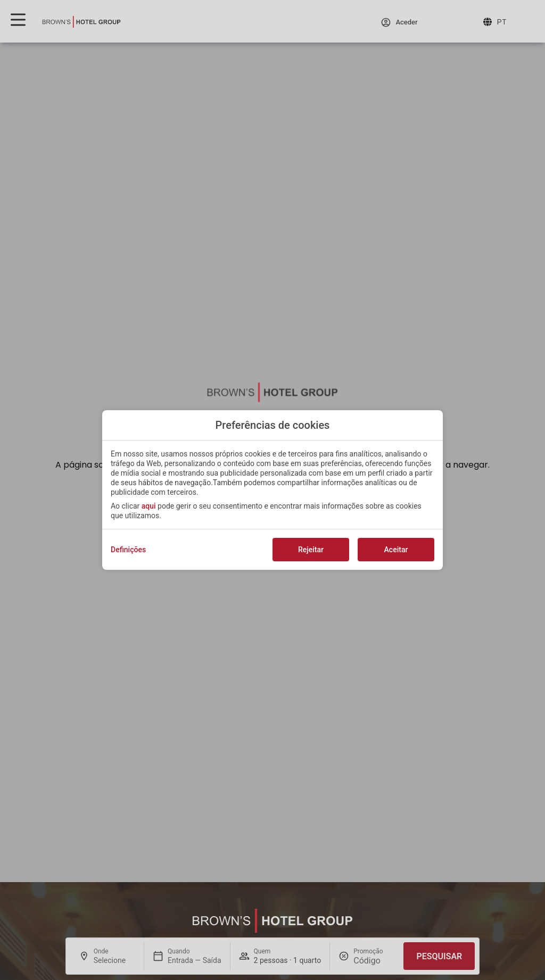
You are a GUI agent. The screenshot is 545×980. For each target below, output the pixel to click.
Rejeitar (311, 550)
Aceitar (396, 550)
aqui (149, 506)
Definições (128, 550)
